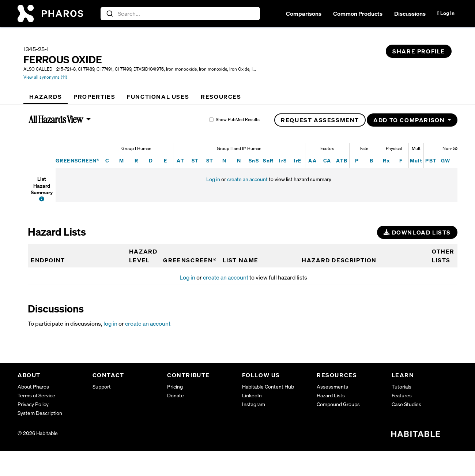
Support (102, 387)
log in (110, 323)
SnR (268, 160)
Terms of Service (36, 395)
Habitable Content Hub (268, 387)
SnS (254, 160)
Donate (176, 395)
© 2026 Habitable (38, 433)
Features (402, 395)
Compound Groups (338, 404)
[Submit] (109, 14)
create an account (247, 179)
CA (327, 160)
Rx (386, 160)
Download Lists (417, 232)
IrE (297, 160)
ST (195, 160)
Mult (416, 160)
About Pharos (33, 387)
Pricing (175, 387)
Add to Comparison (410, 120)
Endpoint (48, 260)
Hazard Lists (331, 395)
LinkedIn (252, 395)
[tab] (46, 97)
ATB (342, 160)
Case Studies (406, 404)
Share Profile (419, 51)
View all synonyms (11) (45, 77)
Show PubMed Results (238, 119)
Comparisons (304, 14)
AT (180, 160)
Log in (213, 179)
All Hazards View (56, 119)
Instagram (254, 404)
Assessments (332, 387)
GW (446, 160)
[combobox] (180, 14)
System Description (40, 413)
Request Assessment (320, 120)
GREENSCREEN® (78, 160)
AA (312, 160)
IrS (283, 160)
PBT (431, 160)
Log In (446, 13)
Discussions (410, 14)
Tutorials (402, 387)
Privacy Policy (33, 404)
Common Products (358, 14)
